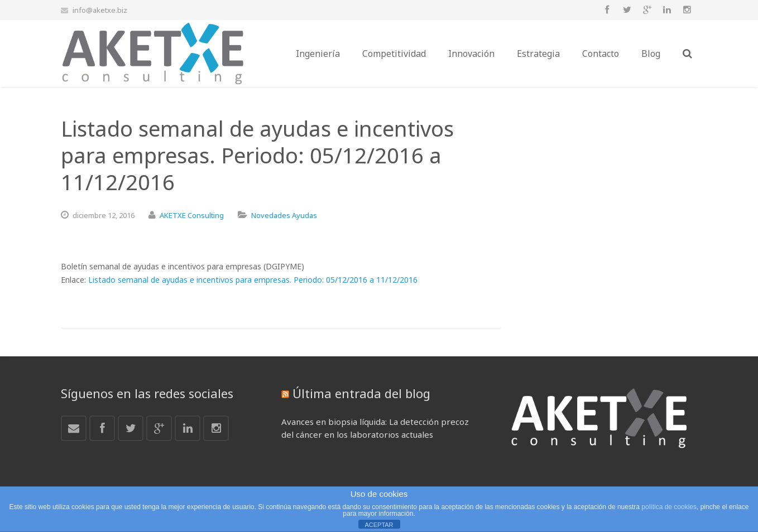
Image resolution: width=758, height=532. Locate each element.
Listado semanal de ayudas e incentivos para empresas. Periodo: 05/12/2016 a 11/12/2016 (253, 280)
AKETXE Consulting (192, 215)
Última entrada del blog (361, 393)
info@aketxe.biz (100, 10)
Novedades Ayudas (284, 215)
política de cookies (669, 507)
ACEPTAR (379, 525)
